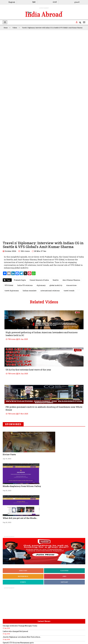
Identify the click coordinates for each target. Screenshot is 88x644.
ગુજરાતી (77, 2)
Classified (64, 571)
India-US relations (25, 285)
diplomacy (41, 285)
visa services (71, 285)
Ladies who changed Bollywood (15, 631)
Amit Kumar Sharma (71, 280)
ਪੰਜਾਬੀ (55, 2)
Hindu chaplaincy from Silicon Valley (22, 486)
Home (7, 28)
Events (23, 582)
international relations (50, 291)
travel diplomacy (12, 291)
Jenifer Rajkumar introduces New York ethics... (22, 637)
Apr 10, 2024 (7, 459)
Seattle (56, 280)
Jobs (64, 576)
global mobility (56, 285)
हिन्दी (34, 2)
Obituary (64, 582)
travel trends (69, 291)
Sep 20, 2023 (7, 490)
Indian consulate (30, 291)
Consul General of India (39, 280)
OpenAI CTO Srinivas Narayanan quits (18, 643)
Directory (23, 571)
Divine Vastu (9, 454)
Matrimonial (23, 576)
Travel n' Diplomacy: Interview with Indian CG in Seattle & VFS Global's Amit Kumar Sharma (52, 28)
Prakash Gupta (20, 280)
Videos (16, 28)
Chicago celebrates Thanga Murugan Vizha (20, 626)
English (12, 2)
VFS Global (9, 285)
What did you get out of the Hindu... (20, 518)
